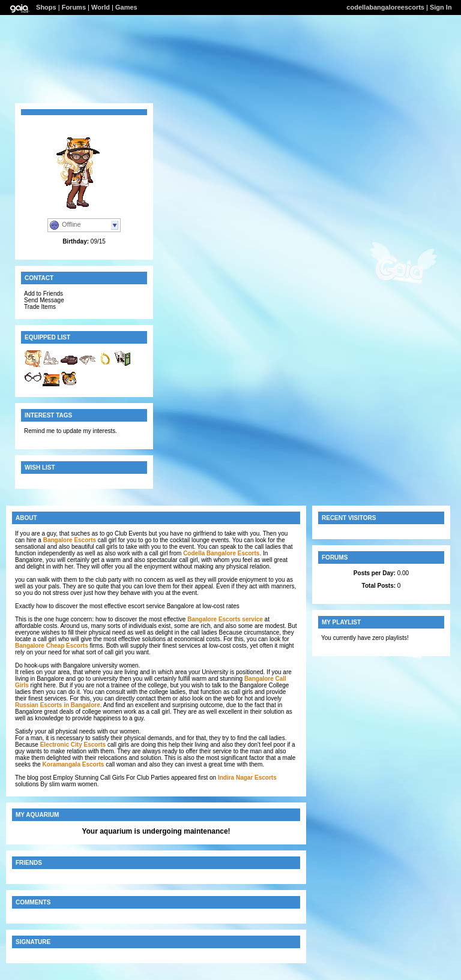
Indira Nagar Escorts (247, 778)
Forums (74, 7)
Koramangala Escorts (74, 764)
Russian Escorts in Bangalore (58, 705)
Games (126, 7)
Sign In (441, 7)
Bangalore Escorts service (225, 619)
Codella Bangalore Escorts (221, 553)
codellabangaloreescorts (385, 7)
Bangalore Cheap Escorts (52, 646)
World (101, 7)
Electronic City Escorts (73, 745)
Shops (46, 7)
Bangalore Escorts (70, 540)
